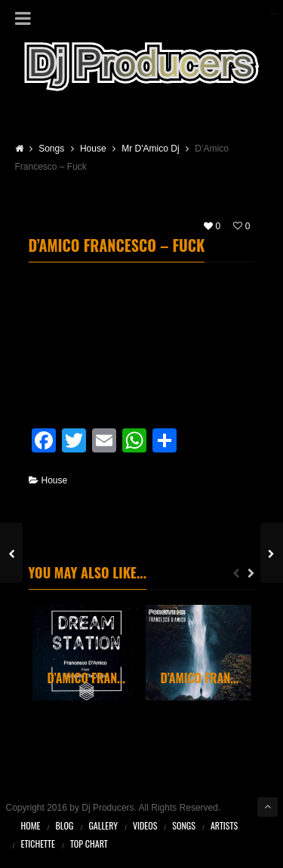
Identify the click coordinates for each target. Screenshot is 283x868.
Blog (65, 825)
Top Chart (89, 843)
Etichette (38, 843)
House (55, 480)
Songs (184, 825)
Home (31, 825)
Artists (224, 825)
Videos (145, 825)
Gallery (103, 825)
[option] (85, 653)
